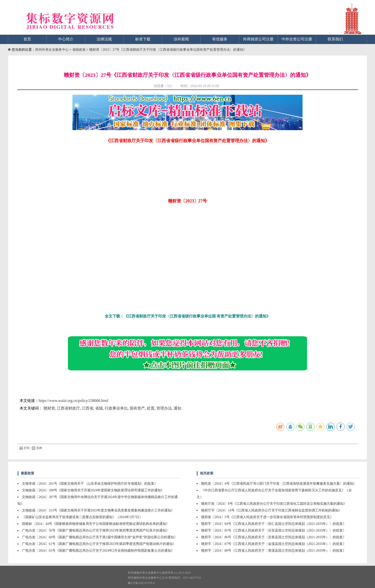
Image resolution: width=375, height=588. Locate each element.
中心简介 (66, 39)
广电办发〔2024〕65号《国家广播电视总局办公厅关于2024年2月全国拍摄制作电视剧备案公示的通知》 (98, 551)
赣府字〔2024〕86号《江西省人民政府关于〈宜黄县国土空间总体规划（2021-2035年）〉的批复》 (274, 537)
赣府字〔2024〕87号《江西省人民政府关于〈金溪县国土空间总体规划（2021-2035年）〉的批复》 (274, 544)
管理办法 (164, 408)
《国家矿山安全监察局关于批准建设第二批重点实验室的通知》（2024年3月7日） (82, 517)
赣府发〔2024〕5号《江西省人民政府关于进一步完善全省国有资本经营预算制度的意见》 (267, 517)
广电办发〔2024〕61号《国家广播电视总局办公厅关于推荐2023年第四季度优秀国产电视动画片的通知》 (99, 544)
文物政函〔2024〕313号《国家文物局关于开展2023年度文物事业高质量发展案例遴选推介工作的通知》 (98, 510)
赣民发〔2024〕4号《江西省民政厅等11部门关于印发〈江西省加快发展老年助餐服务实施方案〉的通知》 (279, 484)
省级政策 (79, 50)
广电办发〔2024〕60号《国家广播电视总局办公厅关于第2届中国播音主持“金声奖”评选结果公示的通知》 (100, 537)
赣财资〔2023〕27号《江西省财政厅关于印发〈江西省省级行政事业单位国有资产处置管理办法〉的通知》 (168, 50)
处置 (151, 408)
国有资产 (137, 408)
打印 (25, 448)
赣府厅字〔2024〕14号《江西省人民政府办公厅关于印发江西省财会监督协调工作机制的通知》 (271, 510)
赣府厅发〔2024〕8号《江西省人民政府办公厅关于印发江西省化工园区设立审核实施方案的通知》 (274, 504)
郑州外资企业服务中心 (52, 50)
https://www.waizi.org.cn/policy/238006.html (74, 401)
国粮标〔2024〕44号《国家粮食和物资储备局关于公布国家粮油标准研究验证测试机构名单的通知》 (96, 524)
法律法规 (104, 39)
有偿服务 (220, 39)
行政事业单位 (116, 408)
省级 (99, 408)
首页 (27, 39)
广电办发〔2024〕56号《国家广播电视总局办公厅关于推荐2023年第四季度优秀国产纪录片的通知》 (96, 530)
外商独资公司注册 (258, 39)
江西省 (88, 408)
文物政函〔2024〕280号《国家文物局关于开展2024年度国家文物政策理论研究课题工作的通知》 (93, 490)
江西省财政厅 (68, 408)
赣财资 (49, 408)
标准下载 (143, 39)
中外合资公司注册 (297, 39)
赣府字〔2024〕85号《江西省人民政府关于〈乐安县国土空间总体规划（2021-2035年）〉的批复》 (274, 530)
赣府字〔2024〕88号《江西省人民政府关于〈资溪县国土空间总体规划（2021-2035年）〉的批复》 (274, 551)
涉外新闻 (181, 39)
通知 (177, 408)
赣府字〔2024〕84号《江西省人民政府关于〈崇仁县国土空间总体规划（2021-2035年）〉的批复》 (274, 524)
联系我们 (335, 39)
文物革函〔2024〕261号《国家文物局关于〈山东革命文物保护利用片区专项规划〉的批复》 (90, 484)
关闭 (37, 448)
